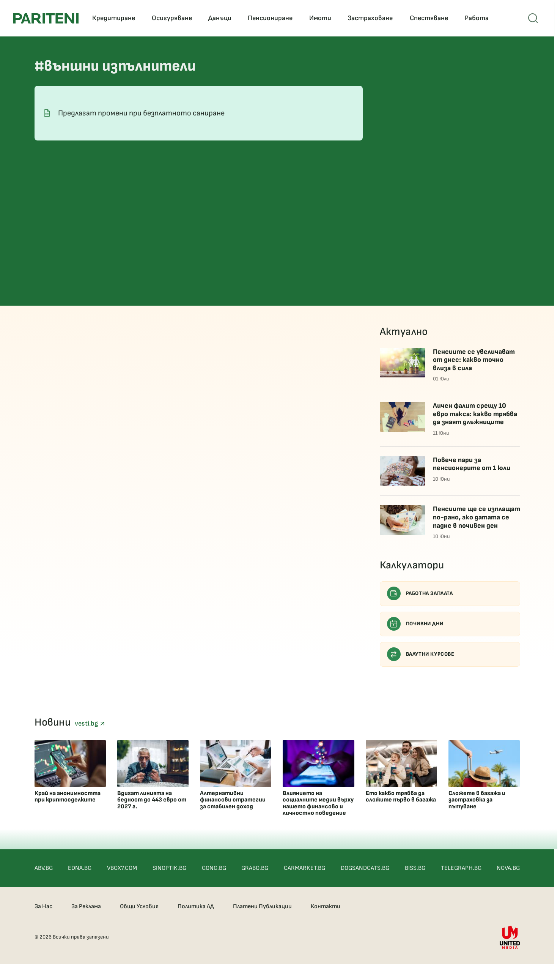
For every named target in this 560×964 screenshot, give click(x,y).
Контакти (326, 906)
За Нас (43, 906)
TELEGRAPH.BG (461, 868)
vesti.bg (90, 723)
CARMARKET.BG (304, 868)
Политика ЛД (196, 906)
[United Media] (510, 937)
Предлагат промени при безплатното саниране (141, 113)
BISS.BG (415, 868)
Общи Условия (139, 906)
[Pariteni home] (46, 18)
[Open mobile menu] (533, 18)
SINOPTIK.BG (169, 868)
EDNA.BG (80, 868)
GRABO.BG (255, 868)
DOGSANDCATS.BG (365, 868)
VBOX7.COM (122, 868)
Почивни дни (415, 624)
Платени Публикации (262, 906)
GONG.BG (214, 868)
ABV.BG (44, 868)
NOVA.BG (508, 868)
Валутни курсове (421, 654)
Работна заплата (420, 593)
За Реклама (86, 906)
